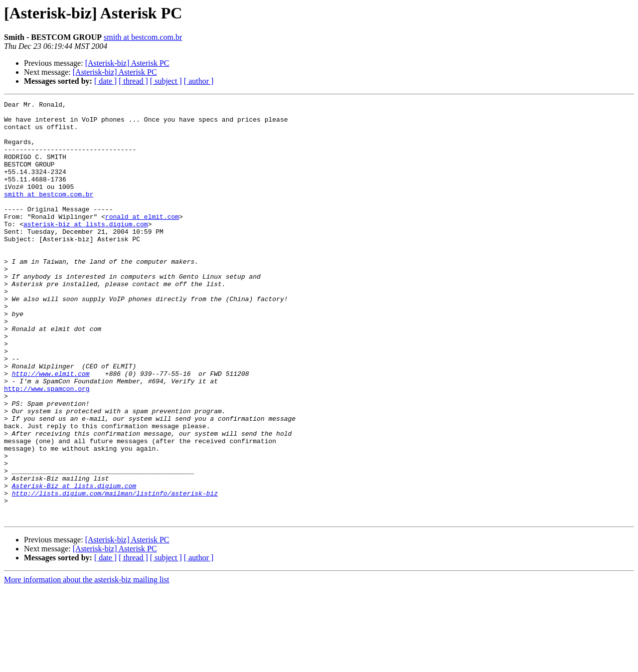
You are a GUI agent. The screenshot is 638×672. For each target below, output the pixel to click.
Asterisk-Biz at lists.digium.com (74, 563)
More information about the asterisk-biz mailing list (86, 663)
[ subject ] (166, 81)
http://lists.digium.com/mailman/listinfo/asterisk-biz (115, 572)
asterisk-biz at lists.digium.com (86, 249)
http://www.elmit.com (51, 429)
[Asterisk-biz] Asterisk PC (127, 63)
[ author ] (199, 81)
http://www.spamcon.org (47, 447)
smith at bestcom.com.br (143, 37)
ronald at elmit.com (142, 240)
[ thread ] (133, 81)
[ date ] (105, 81)
